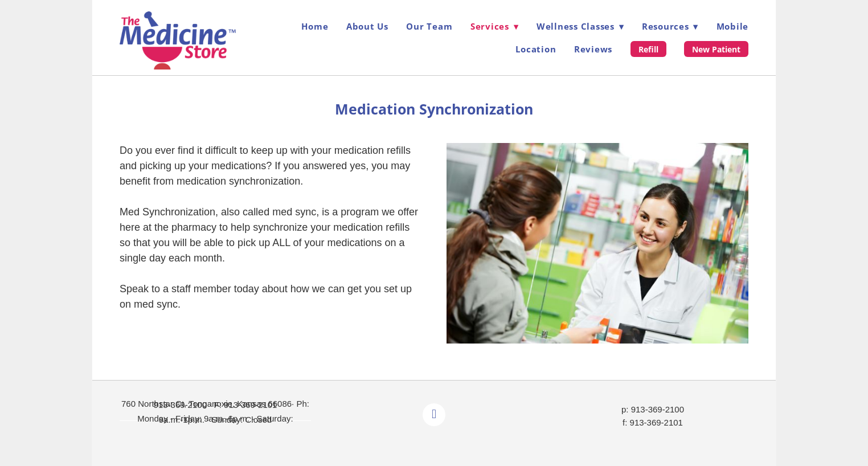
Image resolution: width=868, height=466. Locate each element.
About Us (367, 26)
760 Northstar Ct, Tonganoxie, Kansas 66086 (206, 404)
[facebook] (434, 415)
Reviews (593, 49)
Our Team (429, 26)
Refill (648, 49)
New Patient (716, 49)
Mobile (733, 26)
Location (536, 49)
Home (315, 26)
